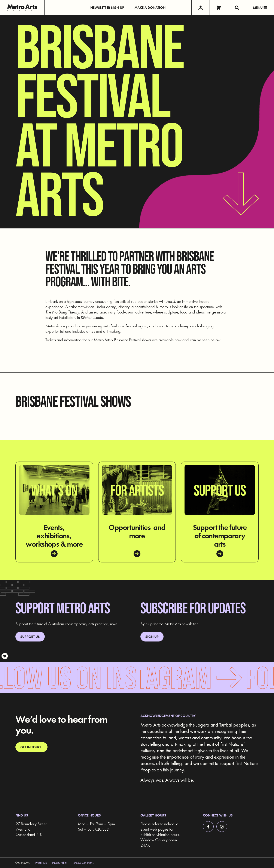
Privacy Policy (60, 863)
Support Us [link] (30, 637)
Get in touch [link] (31, 747)
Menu (260, 8)
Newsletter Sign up (107, 8)
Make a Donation (150, 8)
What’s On (41, 863)
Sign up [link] (152, 637)
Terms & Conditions (83, 863)
